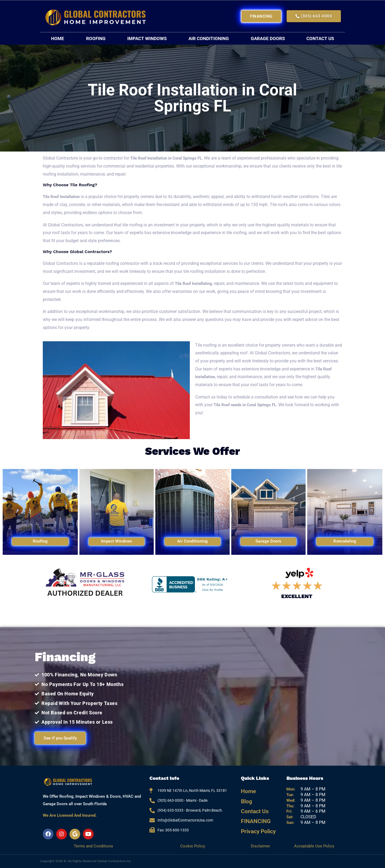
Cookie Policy (193, 846)
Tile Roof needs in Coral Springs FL (247, 405)
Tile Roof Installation (63, 197)
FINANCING (254, 814)
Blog (246, 798)
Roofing (96, 38)
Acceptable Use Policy (314, 846)
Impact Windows (147, 38)
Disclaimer (261, 846)
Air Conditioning (209, 38)
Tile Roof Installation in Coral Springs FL (169, 158)
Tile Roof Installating (195, 283)
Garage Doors (268, 38)
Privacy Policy (256, 822)
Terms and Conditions (93, 846)
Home (58, 38)
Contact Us (320, 38)
